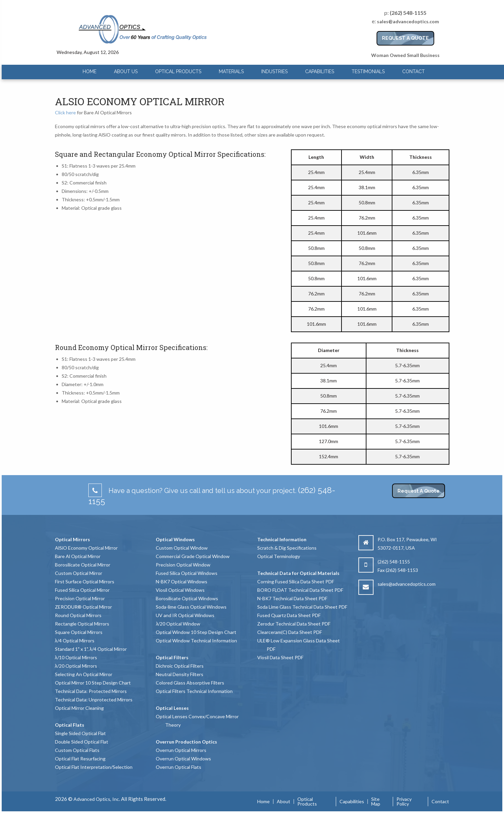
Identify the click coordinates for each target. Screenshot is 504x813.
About (284, 802)
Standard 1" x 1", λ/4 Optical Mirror (91, 649)
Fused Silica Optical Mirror (82, 590)
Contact (413, 71)
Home (90, 71)
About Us (126, 71)
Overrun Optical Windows (183, 759)
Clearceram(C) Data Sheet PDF (290, 632)
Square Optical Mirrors (79, 632)
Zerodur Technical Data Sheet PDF (294, 624)
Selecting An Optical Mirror (84, 674)
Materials (231, 71)
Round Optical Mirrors (78, 615)
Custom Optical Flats (77, 750)
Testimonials (368, 71)
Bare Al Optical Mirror (78, 556)
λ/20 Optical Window (178, 624)
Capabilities (320, 71)
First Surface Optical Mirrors (85, 582)
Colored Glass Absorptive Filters (190, 683)
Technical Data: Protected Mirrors (91, 691)
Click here (65, 112)
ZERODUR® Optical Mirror (83, 607)
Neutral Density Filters (180, 674)
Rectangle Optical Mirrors (82, 624)
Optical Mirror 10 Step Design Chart (93, 683)
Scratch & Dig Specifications (287, 548)
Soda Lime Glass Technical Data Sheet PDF (302, 607)
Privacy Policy (404, 802)
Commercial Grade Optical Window (193, 556)
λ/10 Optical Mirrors (76, 657)
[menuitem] (90, 72)
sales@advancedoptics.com (408, 21)
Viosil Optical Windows (180, 590)
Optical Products (178, 71)
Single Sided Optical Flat (80, 733)
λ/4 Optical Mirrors (75, 641)
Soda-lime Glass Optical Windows (191, 607)
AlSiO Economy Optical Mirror (86, 548)
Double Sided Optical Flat (82, 742)
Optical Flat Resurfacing (80, 759)
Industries (274, 71)
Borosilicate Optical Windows (187, 598)
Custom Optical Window (182, 548)
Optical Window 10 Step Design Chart (196, 632)
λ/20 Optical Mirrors (76, 666)
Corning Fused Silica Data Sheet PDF (296, 582)
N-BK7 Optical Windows (182, 582)
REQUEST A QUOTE (405, 38)
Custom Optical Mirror (79, 573)
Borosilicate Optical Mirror (83, 565)
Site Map (376, 802)
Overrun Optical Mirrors (181, 750)
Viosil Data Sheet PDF (280, 657)
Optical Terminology (279, 556)
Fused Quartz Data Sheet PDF (289, 615)
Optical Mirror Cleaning (79, 708)
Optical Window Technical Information (196, 641)
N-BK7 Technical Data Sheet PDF (292, 598)
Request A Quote (419, 491)
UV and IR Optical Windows (185, 615)
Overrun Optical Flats (179, 767)
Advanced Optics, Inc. (97, 799)
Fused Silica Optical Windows (187, 573)
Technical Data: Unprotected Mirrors (94, 700)
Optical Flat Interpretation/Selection (94, 767)
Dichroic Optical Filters (180, 666)
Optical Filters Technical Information (194, 691)
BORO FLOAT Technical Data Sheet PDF (300, 590)
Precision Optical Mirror (80, 598)
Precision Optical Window (183, 565)
